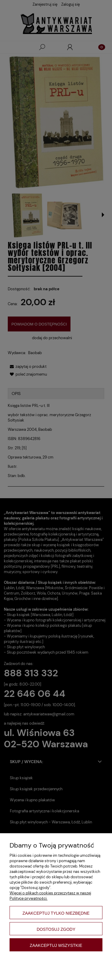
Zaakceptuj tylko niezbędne (56, 913)
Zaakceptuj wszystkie (56, 945)
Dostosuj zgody (56, 929)
